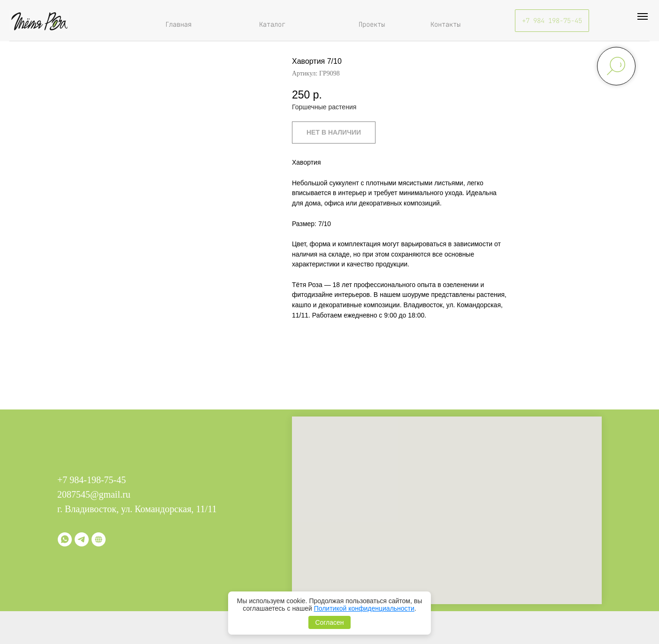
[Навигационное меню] (643, 16)
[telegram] (82, 539)
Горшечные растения (324, 107)
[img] (39, 21)
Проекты (372, 24)
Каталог (272, 24)
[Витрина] (99, 539)
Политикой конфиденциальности (364, 608)
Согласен (329, 622)
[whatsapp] (65, 539)
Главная (178, 24)
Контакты (445, 24)
